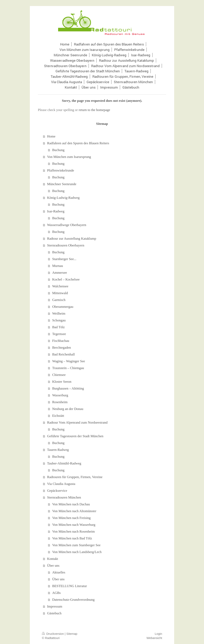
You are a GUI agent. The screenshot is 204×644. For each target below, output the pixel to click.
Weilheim (59, 313)
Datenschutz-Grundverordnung (73, 600)
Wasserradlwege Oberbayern (67, 225)
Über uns (53, 566)
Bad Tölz (58, 327)
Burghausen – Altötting (68, 388)
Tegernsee (59, 334)
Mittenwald (60, 293)
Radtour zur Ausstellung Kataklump (72, 239)
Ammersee (60, 273)
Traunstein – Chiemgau (68, 368)
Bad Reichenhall (63, 354)
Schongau (59, 320)
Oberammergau (63, 307)
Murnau (58, 266)
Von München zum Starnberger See (76, 545)
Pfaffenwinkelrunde (61, 170)
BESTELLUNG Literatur (69, 586)
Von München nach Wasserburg (74, 525)
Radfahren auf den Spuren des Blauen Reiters (78, 143)
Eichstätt (58, 416)
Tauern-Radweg (58, 450)
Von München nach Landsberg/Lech (77, 552)
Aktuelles (59, 572)
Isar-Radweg (56, 211)
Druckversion (53, 634)
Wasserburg (60, 395)
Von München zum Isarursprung (69, 157)
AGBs (56, 593)
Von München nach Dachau (71, 504)
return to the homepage (94, 110)
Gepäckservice (57, 491)
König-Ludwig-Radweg (63, 198)
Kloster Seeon (62, 382)
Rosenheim (60, 402)
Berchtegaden (61, 348)
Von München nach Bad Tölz (72, 538)
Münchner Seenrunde (62, 184)
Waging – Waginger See (69, 361)
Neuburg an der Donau (68, 409)
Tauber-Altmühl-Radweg (64, 463)
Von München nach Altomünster (74, 511)
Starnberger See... (64, 259)
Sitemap (72, 634)
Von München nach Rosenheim (73, 531)
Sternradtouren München (64, 497)
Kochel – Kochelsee (66, 279)
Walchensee (60, 286)
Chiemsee (59, 375)
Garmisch (59, 300)
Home (51, 136)
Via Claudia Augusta (61, 484)
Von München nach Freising (71, 518)
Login (158, 634)
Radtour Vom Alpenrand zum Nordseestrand (77, 422)
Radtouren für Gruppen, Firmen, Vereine (75, 477)
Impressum (55, 606)
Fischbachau (61, 341)
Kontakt (53, 559)
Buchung (58, 150)
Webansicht (154, 638)
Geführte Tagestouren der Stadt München (75, 436)
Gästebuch (54, 613)
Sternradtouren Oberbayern (66, 245)
